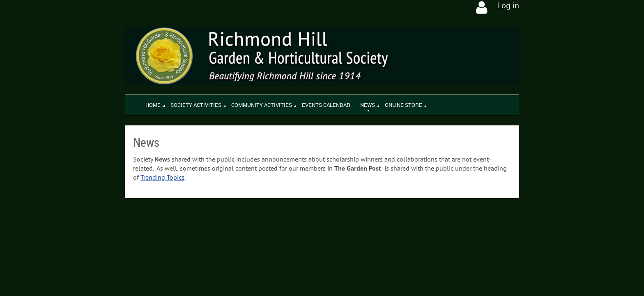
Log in (508, 5)
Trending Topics (162, 177)
